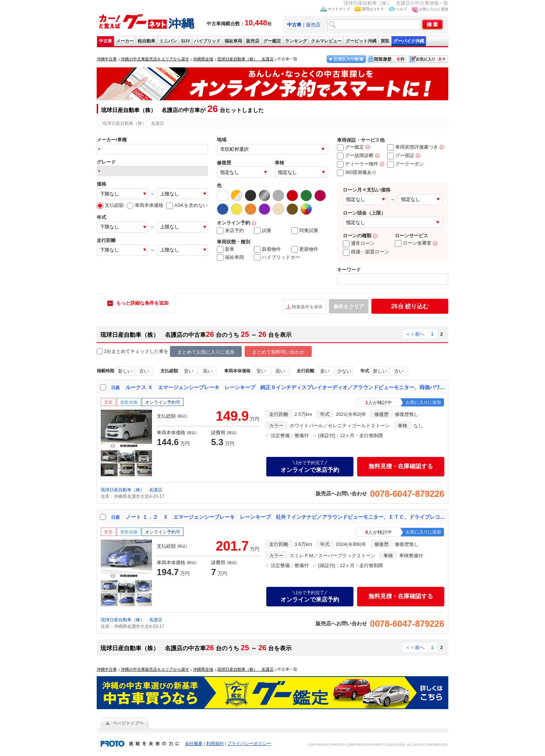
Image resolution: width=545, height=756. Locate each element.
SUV (186, 41)
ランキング (296, 41)
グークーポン (405, 164)
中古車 (105, 41)
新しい (125, 371)
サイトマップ (339, 9)
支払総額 (110, 205)
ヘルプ (401, 9)
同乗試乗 (305, 231)
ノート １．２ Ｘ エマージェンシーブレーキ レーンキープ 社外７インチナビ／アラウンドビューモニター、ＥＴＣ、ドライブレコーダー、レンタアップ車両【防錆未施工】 (285, 517)
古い (144, 371)
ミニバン (168, 41)
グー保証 (401, 155)
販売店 (313, 25)
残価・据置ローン (366, 252)
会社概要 (194, 744)
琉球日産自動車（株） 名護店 (131, 490)
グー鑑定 (272, 41)
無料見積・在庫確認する (401, 466)
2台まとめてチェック (123, 352)
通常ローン (359, 243)
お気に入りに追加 (434, 9)
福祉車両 (233, 41)
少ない (344, 371)
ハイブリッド (207, 41)
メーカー (125, 41)
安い (189, 371)
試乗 (263, 231)
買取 (385, 41)
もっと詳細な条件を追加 (142, 303)
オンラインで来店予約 (310, 466)
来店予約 (230, 231)
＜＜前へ (415, 334)
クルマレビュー (326, 41)
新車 (226, 249)
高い (208, 371)
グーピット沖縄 (361, 41)
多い (325, 371)
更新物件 (305, 249)
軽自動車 (147, 41)
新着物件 (267, 249)
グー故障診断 (355, 155)
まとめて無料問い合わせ (278, 352)
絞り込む (410, 306)
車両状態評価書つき (413, 147)
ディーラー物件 (358, 164)
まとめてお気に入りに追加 (206, 352)
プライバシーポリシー (249, 744)
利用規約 (215, 744)
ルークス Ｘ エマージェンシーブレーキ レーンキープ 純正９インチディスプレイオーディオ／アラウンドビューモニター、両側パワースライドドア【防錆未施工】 (285, 387)
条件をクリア (349, 306)
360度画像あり (357, 172)
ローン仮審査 (413, 243)
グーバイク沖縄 (409, 41)
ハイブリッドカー (277, 257)
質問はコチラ (373, 9)
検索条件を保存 (307, 307)
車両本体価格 (145, 205)
